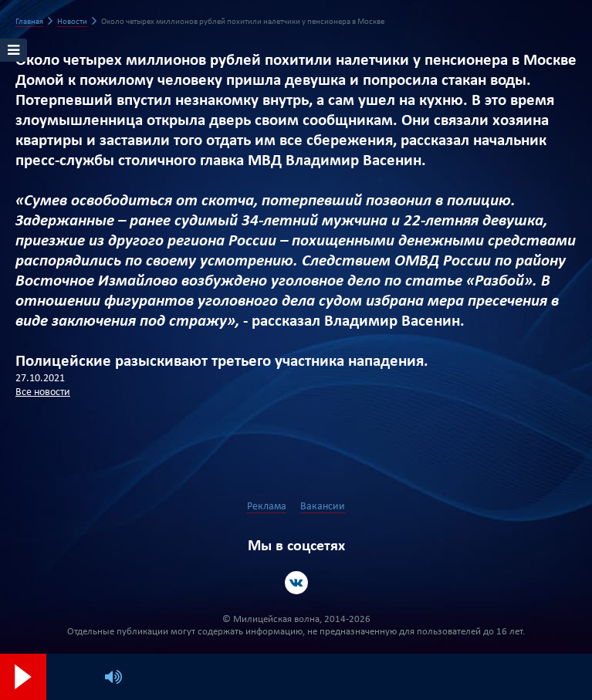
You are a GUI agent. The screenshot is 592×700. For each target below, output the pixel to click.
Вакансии (323, 507)
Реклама (267, 507)
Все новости (43, 392)
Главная (29, 22)
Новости (72, 22)
